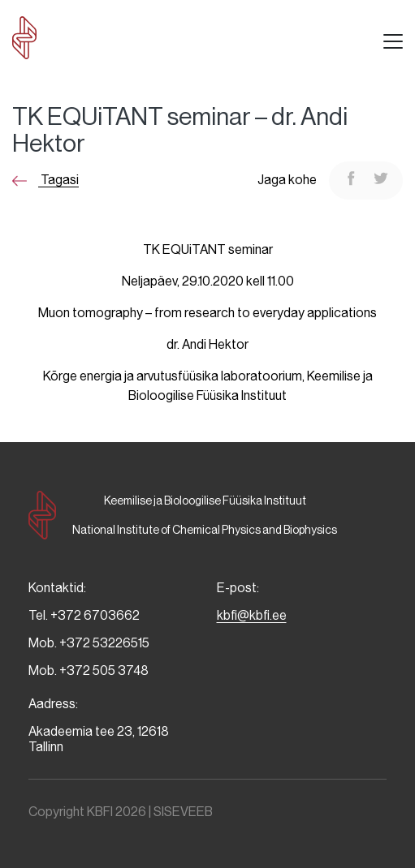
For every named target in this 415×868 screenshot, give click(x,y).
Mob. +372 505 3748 (89, 670)
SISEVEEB (183, 812)
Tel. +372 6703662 (84, 615)
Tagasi (45, 180)
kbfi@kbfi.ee (252, 615)
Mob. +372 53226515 (89, 643)
